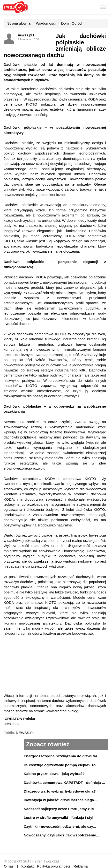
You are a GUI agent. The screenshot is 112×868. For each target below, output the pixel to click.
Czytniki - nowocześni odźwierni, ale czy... (60, 826)
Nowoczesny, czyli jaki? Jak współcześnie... (61, 835)
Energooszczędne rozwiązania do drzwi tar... (62, 756)
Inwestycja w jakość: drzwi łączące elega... (60, 800)
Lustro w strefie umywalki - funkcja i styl (59, 818)
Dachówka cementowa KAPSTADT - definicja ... (64, 783)
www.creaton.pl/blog (62, 711)
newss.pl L (27, 35)
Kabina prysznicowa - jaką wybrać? (54, 774)
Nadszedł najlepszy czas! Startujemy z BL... (61, 809)
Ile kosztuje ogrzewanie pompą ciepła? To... (61, 765)
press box (11, 724)
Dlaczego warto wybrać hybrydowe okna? (60, 791)
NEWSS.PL (25, 733)
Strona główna (19, 23)
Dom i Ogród (71, 23)
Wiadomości (46, 23)
